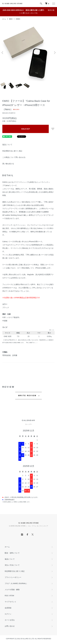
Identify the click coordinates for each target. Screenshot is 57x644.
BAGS (11, 19)
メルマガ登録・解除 (12, 590)
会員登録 (8, 608)
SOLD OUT (25, 129)
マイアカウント (11, 602)
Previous (3, 53)
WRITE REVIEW (27, 396)
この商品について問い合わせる (14, 157)
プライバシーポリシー (13, 577)
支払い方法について (12, 565)
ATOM (12, 596)
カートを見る (10, 620)
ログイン (8, 614)
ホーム (4, 19)
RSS (6, 596)
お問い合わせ (10, 626)
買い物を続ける (8, 164)
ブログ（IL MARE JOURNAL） (16, 583)
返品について (7, 145)
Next (54, 53)
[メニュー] (53, 4)
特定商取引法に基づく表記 (12, 151)
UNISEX (18, 19)
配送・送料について (12, 553)
